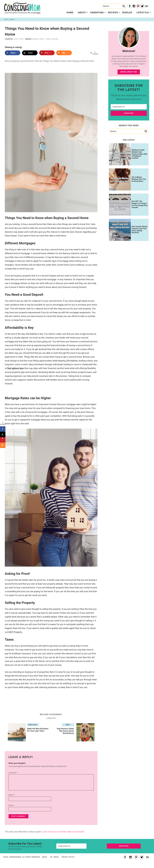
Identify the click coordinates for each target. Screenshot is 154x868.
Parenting (97, 12)
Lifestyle (143, 12)
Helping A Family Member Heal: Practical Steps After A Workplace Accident (139, 154)
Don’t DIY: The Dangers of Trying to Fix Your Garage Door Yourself (140, 204)
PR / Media (55, 857)
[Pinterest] (138, 6)
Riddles (127, 12)
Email (11, 805)
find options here (15, 368)
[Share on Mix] (64, 53)
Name (12, 795)
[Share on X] (30, 53)
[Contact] (147, 6)
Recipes (113, 12)
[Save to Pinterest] (47, 53)
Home (70, 12)
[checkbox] (51, 694)
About (82, 12)
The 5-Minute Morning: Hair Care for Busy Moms (139, 179)
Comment (13, 773)
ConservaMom (22, 8)
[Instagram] (134, 6)
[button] (51, 702)
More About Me (129, 72)
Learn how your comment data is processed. (64, 832)
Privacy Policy (68, 857)
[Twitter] (142, 6)
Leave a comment (52, 39)
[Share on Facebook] (13, 53)
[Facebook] (130, 6)
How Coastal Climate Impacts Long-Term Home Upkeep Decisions (140, 230)
